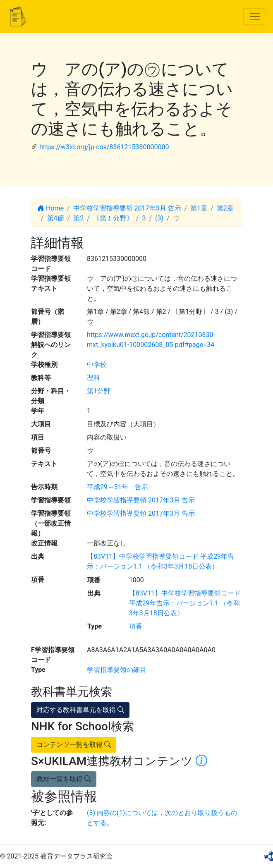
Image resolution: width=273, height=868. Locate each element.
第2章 (225, 208)
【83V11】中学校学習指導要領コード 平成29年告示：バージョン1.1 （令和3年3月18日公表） (185, 603)
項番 (136, 626)
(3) (159, 218)
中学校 (97, 365)
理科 (93, 378)
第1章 (199, 208)
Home (51, 208)
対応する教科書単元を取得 (80, 710)
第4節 (56, 218)
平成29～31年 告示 (117, 487)
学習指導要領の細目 (117, 670)
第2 (78, 218)
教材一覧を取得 (64, 779)
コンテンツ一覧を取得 (74, 745)
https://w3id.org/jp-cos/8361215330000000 (104, 147)
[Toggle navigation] (255, 17)
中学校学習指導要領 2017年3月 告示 (127, 208)
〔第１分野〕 (113, 218)
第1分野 (99, 391)
